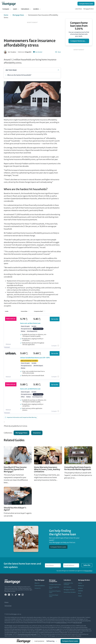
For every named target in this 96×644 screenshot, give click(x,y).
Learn (15, 9)
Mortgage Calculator (69, 590)
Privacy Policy (88, 571)
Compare (6, 9)
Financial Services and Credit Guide (27, 634)
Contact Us (38, 588)
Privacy (6, 602)
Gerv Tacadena (12, 52)
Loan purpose (39, 641)
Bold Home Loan (30, 389)
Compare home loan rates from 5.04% (79, 26)
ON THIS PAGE (11, 70)
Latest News (79, 9)
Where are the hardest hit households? (19, 75)
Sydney (80, 583)
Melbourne (81, 586)
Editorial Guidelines (40, 586)
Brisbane (81, 588)
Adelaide (80, 591)
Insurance (37, 433)
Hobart (80, 596)
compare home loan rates (80, 41)
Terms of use (8, 606)
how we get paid (77, 622)
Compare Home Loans (86, 4)
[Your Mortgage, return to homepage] (9, 4)
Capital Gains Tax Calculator (68, 584)
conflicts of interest (61, 622)
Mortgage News (18, 15)
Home (6, 15)
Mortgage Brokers (89, 9)
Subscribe (87, 565)
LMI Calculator (67, 587)
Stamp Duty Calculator (70, 592)
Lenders (36, 9)
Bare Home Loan (30, 323)
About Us (37, 583)
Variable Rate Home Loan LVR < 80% (35, 358)
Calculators (25, 9)
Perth (80, 593)
